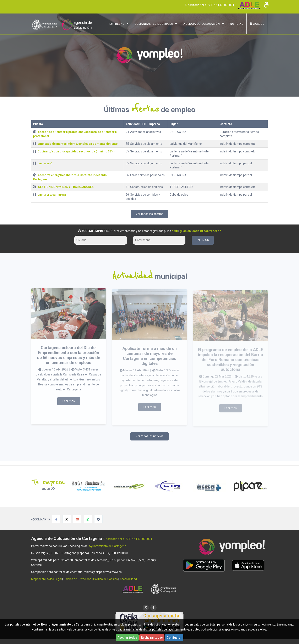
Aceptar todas (127, 638)
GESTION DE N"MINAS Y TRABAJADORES (66, 187)
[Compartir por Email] (77, 519)
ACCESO (257, 24)
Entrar (203, 240)
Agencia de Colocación (202, 24)
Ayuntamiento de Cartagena (108, 546)
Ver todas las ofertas (149, 214)
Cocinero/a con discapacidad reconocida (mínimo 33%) (76, 151)
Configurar (174, 638)
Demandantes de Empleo (154, 24)
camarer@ (45, 163)
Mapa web (38, 579)
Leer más (69, 405)
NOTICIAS (237, 24)
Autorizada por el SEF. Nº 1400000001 (209, 5)
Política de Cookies (105, 579)
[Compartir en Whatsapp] (88, 519)
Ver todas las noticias (149, 436)
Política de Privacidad (77, 579)
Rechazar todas (152, 638)
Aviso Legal (54, 579)
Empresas (117, 24)
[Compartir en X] (67, 519)
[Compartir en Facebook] (56, 519)
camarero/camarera (52, 195)
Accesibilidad (128, 579)
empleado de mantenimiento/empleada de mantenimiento (78, 144)
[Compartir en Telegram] (98, 519)
